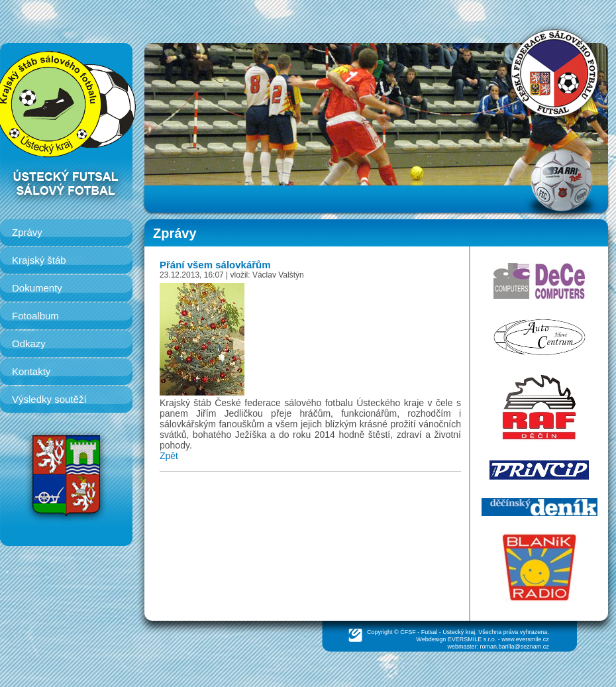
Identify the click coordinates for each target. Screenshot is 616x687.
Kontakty (31, 371)
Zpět (169, 456)
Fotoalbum (35, 316)
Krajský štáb (39, 260)
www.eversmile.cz (525, 639)
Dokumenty (37, 288)
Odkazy (29, 343)
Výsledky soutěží (49, 399)
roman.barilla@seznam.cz (515, 647)
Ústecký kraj (459, 632)
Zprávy (27, 232)
